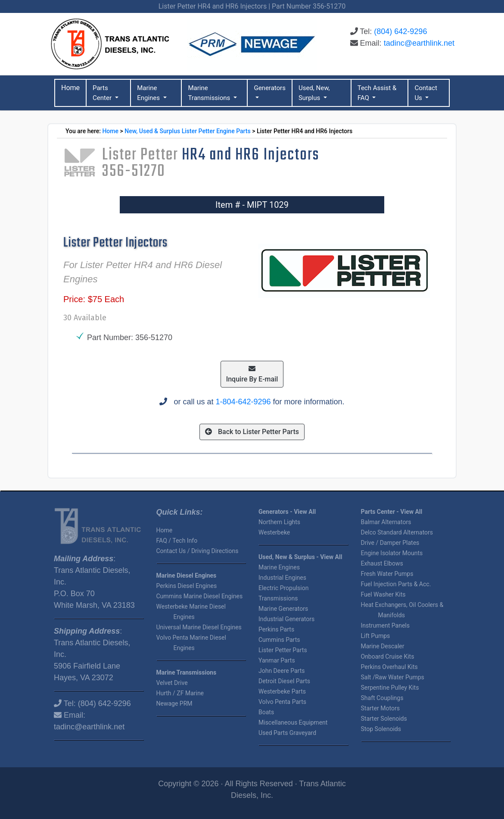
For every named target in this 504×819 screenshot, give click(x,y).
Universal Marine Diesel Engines (199, 627)
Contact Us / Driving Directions (198, 551)
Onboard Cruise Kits (388, 656)
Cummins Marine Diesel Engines (200, 596)
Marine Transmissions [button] (210, 93)
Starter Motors (380, 708)
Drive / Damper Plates (390, 543)
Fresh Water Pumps (387, 574)
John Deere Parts (282, 671)
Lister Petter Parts (283, 650)
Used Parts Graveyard (287, 733)
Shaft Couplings (382, 698)
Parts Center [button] (103, 93)
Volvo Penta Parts (282, 702)
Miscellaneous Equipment (293, 722)
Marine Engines (279, 567)
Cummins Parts (279, 640)
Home (110, 131)
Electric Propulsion (283, 588)
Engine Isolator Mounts (392, 553)
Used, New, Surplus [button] (314, 93)
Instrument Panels (385, 625)
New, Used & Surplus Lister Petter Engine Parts (187, 131)
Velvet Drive (172, 683)
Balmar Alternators (386, 522)
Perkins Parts (276, 629)
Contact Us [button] (426, 93)
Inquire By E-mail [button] (252, 374)
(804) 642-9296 (400, 31)
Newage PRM (174, 703)
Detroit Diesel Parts (284, 681)
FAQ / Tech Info (177, 541)
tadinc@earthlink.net (419, 43)
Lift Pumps (376, 636)
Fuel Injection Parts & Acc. (396, 584)
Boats (266, 712)
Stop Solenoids (381, 729)
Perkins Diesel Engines (187, 586)
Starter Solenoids (384, 719)
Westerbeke (274, 532)
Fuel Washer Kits (383, 594)
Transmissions (278, 598)
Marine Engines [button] (149, 93)
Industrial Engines (282, 578)
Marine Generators (283, 609)
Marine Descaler (383, 646)
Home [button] (70, 88)
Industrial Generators (286, 619)
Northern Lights (279, 522)
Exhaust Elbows (382, 563)
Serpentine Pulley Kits (390, 688)
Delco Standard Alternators (397, 532)
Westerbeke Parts (282, 691)
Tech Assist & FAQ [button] (377, 93)
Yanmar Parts (277, 660)
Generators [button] (270, 88)
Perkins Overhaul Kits (389, 667)
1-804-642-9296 (243, 402)
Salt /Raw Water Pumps (393, 677)
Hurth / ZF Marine (180, 693)
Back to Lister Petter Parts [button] (252, 432)
